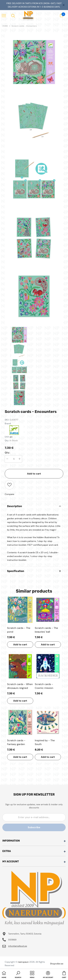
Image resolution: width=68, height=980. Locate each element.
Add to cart (34, 474)
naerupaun (23, 962)
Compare (9, 494)
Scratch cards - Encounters (24, 26)
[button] (18, 975)
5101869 (12, 940)
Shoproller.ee (57, 964)
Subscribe (34, 827)
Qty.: (7, 453)
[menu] (4, 15)
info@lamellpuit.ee (18, 946)
